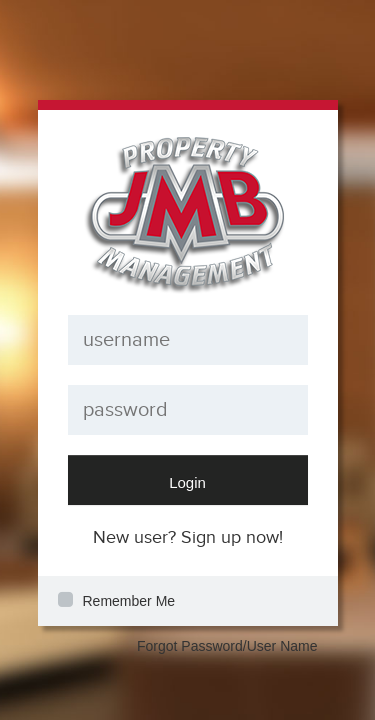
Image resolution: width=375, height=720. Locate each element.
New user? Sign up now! (188, 537)
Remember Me (129, 601)
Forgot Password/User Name (227, 646)
